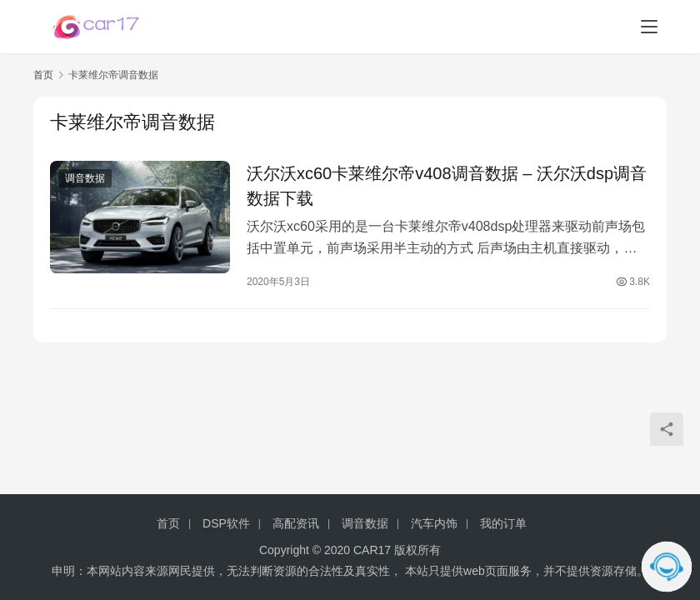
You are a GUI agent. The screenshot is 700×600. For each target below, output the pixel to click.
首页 (43, 75)
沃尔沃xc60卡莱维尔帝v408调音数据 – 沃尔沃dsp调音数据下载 (447, 186)
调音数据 (85, 178)
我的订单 (503, 523)
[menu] (649, 27)
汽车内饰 (434, 523)
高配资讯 (296, 523)
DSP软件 (226, 523)
